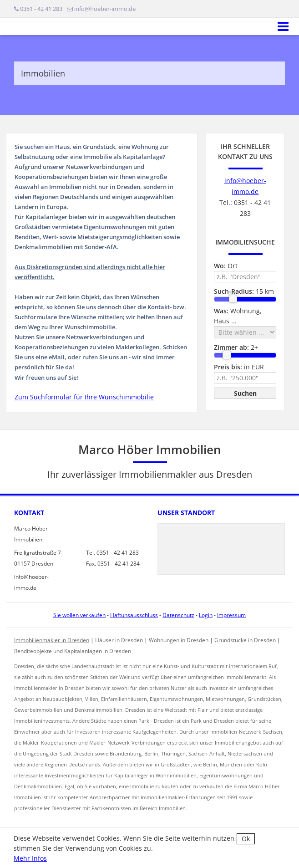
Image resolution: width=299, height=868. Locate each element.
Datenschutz (178, 615)
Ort (226, 266)
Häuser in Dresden (119, 640)
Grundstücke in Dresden (245, 640)
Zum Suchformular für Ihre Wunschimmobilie (84, 397)
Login (206, 615)
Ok (246, 839)
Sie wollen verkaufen (79, 615)
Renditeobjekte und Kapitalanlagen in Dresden (73, 651)
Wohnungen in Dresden (179, 640)
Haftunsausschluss (134, 615)
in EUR (239, 367)
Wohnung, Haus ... (238, 316)
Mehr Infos (30, 858)
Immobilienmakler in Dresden (52, 640)
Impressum (231, 615)
